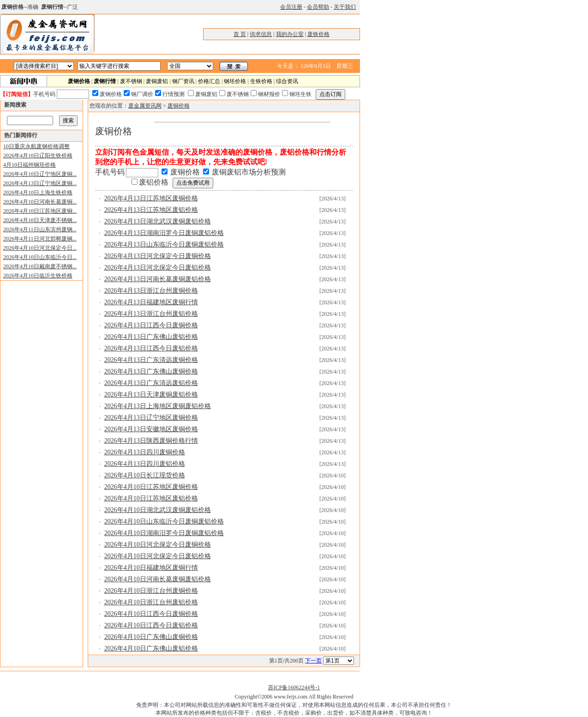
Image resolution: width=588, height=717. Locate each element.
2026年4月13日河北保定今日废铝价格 (158, 268)
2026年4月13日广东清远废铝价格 (151, 383)
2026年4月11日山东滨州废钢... (40, 229)
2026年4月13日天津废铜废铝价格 (151, 395)
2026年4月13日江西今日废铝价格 (151, 348)
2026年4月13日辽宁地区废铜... (40, 183)
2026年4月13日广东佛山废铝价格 (151, 337)
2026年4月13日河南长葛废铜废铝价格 (158, 279)
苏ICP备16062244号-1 (294, 687)
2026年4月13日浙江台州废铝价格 (151, 314)
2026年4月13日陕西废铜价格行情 (151, 441)
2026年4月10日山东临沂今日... (40, 257)
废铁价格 (318, 34)
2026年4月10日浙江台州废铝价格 (151, 602)
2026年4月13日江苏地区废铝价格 (151, 210)
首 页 (240, 34)
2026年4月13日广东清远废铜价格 (151, 360)
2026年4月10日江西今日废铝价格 (151, 625)
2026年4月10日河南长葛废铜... (40, 202)
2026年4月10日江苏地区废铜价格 (151, 487)
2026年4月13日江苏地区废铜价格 (151, 198)
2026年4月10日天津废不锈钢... (40, 220)
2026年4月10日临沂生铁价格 (38, 276)
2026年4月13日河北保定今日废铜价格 (158, 256)
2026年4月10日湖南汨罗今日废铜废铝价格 (164, 533)
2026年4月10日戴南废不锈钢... (40, 266)
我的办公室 (290, 34)
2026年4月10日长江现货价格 (145, 475)
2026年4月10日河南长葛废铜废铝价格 (158, 579)
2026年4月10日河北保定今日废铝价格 (158, 556)
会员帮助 (318, 7)
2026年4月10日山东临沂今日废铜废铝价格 (164, 521)
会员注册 (291, 7)
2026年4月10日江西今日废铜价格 (151, 614)
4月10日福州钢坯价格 (30, 165)
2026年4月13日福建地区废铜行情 (151, 302)
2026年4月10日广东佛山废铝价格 (151, 648)
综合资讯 (287, 81)
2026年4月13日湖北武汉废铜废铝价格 (158, 221)
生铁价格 (261, 81)
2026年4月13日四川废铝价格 (145, 464)
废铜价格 (179, 106)
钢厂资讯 (183, 81)
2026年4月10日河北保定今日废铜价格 (158, 545)
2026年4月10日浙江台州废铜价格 (151, 591)
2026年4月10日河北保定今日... (40, 248)
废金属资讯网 (145, 106)
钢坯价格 (235, 81)
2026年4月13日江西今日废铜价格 (151, 325)
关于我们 (345, 7)
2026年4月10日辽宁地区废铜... (40, 174)
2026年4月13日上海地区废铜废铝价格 (158, 406)
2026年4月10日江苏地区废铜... (40, 211)
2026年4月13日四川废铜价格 (145, 452)
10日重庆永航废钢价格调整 (36, 146)
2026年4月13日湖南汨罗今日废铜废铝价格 (164, 233)
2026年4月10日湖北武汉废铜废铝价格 (158, 510)
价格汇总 (209, 81)
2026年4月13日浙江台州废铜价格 (151, 291)
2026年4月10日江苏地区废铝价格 (151, 498)
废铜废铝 (157, 81)
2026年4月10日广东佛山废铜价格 (151, 637)
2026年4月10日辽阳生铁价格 (38, 156)
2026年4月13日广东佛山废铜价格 (151, 371)
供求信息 (261, 34)
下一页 (313, 661)
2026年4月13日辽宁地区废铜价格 (151, 418)
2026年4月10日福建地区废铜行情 (151, 568)
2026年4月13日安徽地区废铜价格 (151, 429)
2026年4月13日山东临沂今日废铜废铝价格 (164, 244)
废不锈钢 (131, 81)
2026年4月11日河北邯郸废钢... (40, 239)
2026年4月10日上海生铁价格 (38, 193)
